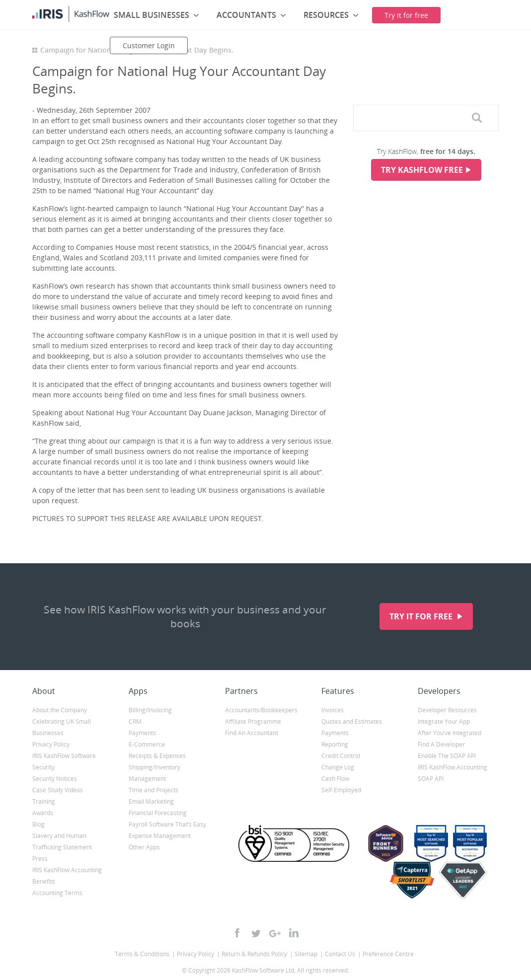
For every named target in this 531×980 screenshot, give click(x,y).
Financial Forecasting (158, 813)
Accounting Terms (57, 893)
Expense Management (160, 836)
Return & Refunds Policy (254, 954)
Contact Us (340, 954)
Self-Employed (341, 790)
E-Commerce (147, 744)
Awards (43, 813)
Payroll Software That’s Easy (167, 824)
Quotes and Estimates (352, 721)
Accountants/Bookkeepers (261, 710)
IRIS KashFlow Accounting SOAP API (453, 773)
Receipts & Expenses (157, 756)
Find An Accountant (252, 733)
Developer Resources (447, 710)
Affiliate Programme (253, 721)
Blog (38, 824)
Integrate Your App (444, 721)
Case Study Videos (58, 790)
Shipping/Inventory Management (154, 773)
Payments (142, 733)
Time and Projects (153, 790)
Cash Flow (335, 779)
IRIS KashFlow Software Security (64, 761)
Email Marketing (151, 801)
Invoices (333, 710)
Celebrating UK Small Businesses (62, 727)
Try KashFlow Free (422, 170)
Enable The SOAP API (447, 756)
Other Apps (144, 847)
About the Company (60, 710)
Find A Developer (441, 744)
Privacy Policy (51, 744)
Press (40, 859)
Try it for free (422, 616)
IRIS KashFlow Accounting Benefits (67, 876)
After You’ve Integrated (450, 733)
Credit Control (341, 756)
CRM (135, 721)
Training (44, 801)
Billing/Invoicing (150, 710)
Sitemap (306, 954)
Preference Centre (388, 954)
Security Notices (55, 779)
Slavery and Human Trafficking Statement (62, 841)
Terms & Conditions (142, 954)
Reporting (335, 744)
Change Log (338, 767)
